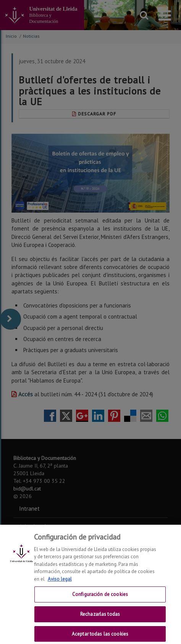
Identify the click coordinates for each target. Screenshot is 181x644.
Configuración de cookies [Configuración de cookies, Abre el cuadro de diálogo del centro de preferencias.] (100, 599)
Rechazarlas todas (100, 618)
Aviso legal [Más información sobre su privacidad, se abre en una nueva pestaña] (60, 583)
